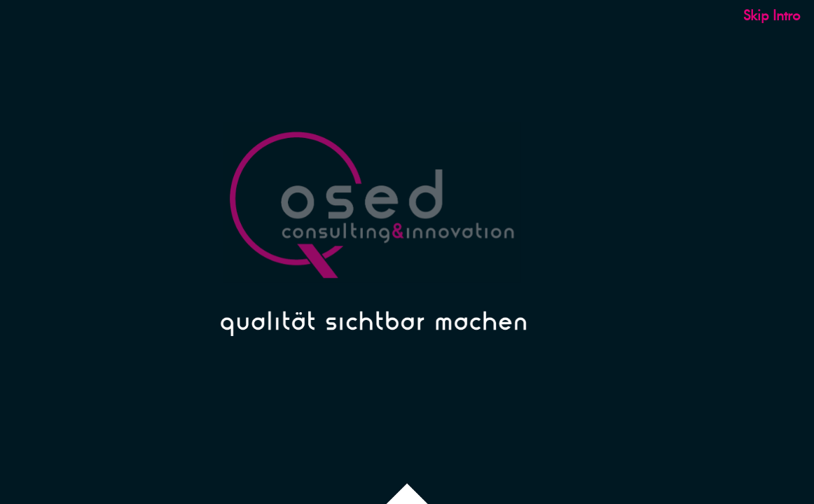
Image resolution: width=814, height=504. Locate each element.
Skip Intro (772, 15)
